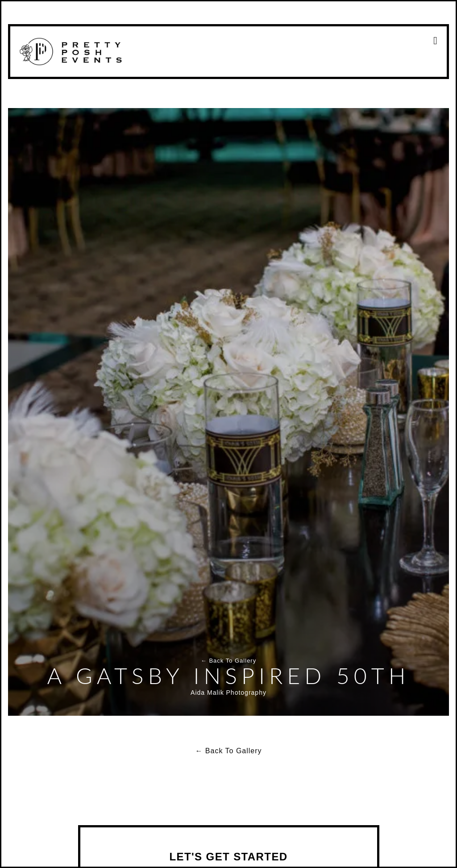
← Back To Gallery (228, 661)
